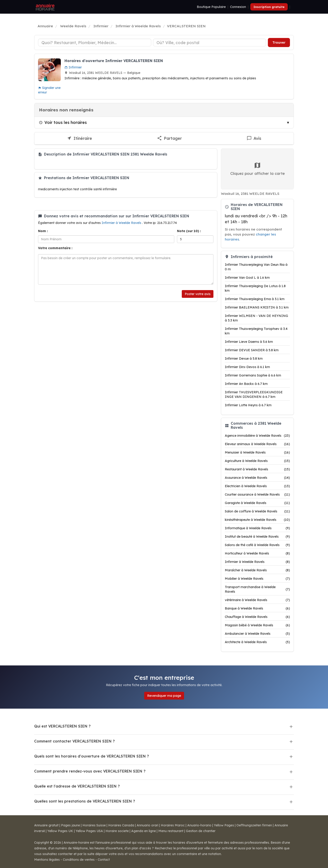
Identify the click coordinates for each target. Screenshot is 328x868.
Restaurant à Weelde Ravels (257, 469)
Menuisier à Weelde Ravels (257, 452)
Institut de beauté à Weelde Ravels (257, 537)
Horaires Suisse (94, 825)
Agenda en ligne (143, 831)
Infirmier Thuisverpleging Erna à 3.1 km (255, 299)
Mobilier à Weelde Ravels (257, 579)
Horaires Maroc (173, 825)
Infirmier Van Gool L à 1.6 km (247, 278)
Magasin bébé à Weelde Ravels (257, 625)
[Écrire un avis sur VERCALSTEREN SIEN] (254, 138)
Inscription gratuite (269, 7)
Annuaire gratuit (46, 825)
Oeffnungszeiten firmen (254, 825)
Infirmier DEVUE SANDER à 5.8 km (252, 350)
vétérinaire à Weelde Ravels (257, 600)
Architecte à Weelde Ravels (257, 642)
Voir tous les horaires (63, 122)
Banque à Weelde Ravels (257, 608)
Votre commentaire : (55, 248)
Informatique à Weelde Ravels (257, 528)
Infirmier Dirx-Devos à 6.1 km (247, 367)
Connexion (238, 7)
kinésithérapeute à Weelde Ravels (257, 520)
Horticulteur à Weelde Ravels (257, 553)
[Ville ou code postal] (210, 43)
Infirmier (73, 67)
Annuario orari (147, 825)
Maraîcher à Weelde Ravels (257, 570)
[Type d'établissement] (95, 43)
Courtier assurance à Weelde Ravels (257, 494)
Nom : (43, 231)
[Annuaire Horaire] (45, 7)
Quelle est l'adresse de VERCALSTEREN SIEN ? (77, 786)
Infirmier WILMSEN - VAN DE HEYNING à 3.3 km (256, 318)
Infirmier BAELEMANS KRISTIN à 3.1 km (257, 307)
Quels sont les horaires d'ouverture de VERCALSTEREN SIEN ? (92, 756)
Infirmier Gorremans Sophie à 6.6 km (253, 375)
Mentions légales (47, 860)
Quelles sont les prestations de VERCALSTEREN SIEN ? (85, 801)
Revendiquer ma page (164, 696)
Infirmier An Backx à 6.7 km (246, 384)
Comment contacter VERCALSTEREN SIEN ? (74, 741)
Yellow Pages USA (89, 831)
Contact (104, 860)
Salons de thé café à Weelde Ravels (257, 545)
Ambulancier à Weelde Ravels (257, 634)
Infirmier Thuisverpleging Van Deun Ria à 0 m (256, 267)
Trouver (279, 43)
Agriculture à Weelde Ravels (257, 461)
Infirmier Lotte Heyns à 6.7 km (248, 405)
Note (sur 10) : (189, 231)
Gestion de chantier (201, 831)
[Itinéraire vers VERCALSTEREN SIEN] (79, 138)
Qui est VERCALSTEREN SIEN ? (62, 726)
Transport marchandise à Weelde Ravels (257, 589)
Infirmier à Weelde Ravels (122, 223)
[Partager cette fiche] (169, 138)
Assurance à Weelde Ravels (257, 478)
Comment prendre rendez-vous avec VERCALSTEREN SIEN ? (90, 771)
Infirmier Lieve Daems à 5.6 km (249, 342)
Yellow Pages (224, 825)
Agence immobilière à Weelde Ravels (257, 436)
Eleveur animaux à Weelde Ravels (257, 444)
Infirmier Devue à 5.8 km (244, 359)
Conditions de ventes (79, 860)
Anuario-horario (199, 825)
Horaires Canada (121, 825)
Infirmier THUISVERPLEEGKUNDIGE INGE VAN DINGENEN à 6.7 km (254, 394)
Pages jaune (70, 825)
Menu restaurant (171, 831)
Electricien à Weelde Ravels (257, 486)
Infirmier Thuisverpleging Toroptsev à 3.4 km (256, 331)
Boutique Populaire (211, 7)
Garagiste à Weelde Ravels (257, 503)
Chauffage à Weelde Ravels (257, 617)
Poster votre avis (198, 294)
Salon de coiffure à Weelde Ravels (257, 511)
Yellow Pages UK (60, 831)
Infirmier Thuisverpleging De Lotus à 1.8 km (255, 288)
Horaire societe (117, 831)
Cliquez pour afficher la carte (258, 169)
